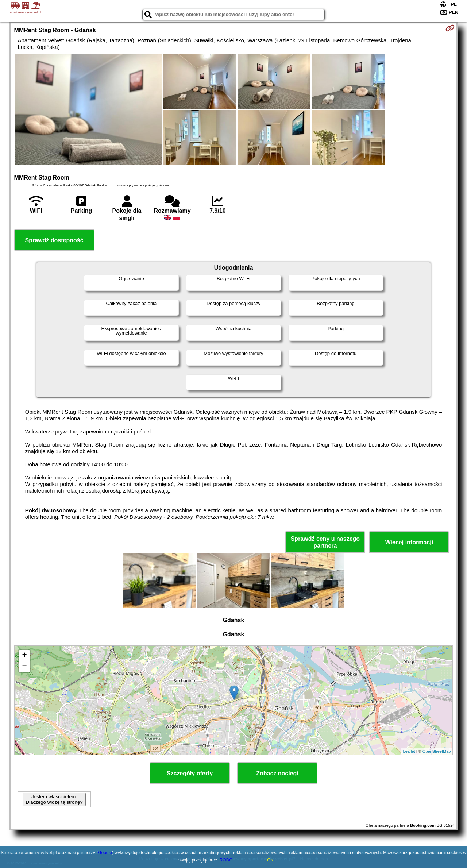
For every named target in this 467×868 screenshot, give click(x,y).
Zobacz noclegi (277, 773)
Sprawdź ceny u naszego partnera (325, 542)
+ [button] (24, 656)
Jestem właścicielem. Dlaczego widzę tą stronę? (54, 799)
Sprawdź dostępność (54, 240)
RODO (226, 860)
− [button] (24, 667)
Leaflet (409, 751)
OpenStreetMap (437, 751)
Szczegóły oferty (190, 773)
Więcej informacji (409, 542)
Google (105, 853)
